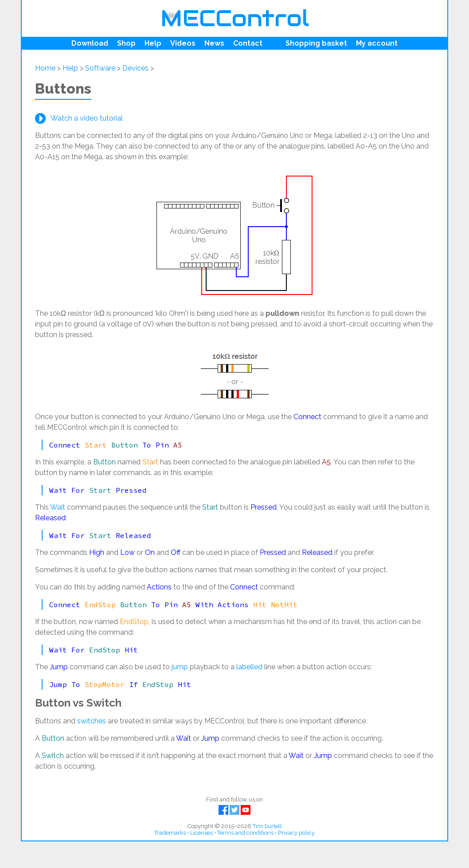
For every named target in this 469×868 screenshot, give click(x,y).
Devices (135, 68)
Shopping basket (316, 43)
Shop (126, 43)
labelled (249, 667)
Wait (58, 507)
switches (92, 721)
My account (377, 43)
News (214, 43)
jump (180, 667)
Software (100, 68)
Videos (183, 43)
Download (90, 43)
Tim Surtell (267, 826)
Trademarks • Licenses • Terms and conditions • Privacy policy (234, 833)
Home (45, 68)
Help (153, 43)
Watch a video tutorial (87, 118)
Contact (248, 43)
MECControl (235, 18)
